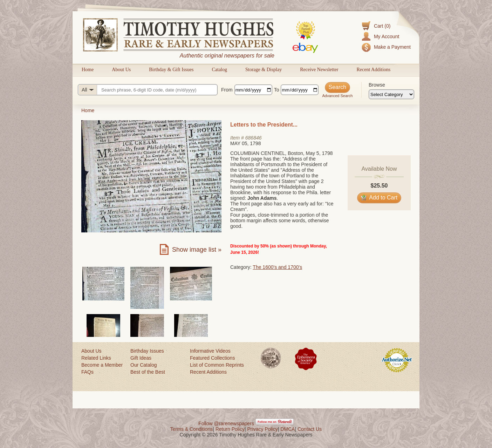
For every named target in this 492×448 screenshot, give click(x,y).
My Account (387, 36)
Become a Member (102, 365)
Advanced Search (337, 96)
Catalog (219, 70)
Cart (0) (382, 26)
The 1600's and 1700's (277, 267)
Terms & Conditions (192, 429)
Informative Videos (210, 351)
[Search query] (148, 90)
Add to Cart (379, 198)
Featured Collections (212, 358)
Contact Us (310, 429)
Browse (377, 85)
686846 (254, 138)
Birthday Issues (147, 351)
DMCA (288, 429)
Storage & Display (264, 70)
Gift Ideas (141, 358)
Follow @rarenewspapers (226, 423)
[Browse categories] (391, 94)
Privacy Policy (263, 429)
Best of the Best (148, 372)
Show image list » (197, 250)
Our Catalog (143, 365)
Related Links (96, 358)
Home (88, 70)
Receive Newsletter (319, 70)
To (277, 90)
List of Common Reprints (217, 365)
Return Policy (230, 429)
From (227, 90)
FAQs (87, 372)
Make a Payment (392, 47)
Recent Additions (373, 70)
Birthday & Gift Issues (171, 70)
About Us (121, 70)
